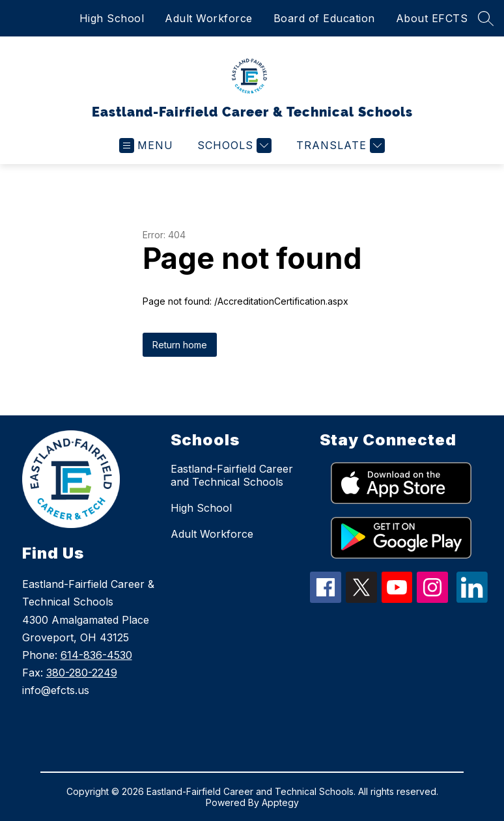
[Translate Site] (339, 146)
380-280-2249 (82, 673)
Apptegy (280, 802)
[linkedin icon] (472, 599)
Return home (180, 345)
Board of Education (324, 18)
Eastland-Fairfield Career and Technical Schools (232, 475)
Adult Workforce (209, 18)
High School (112, 18)
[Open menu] (146, 146)
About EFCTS (432, 18)
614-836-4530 (96, 655)
